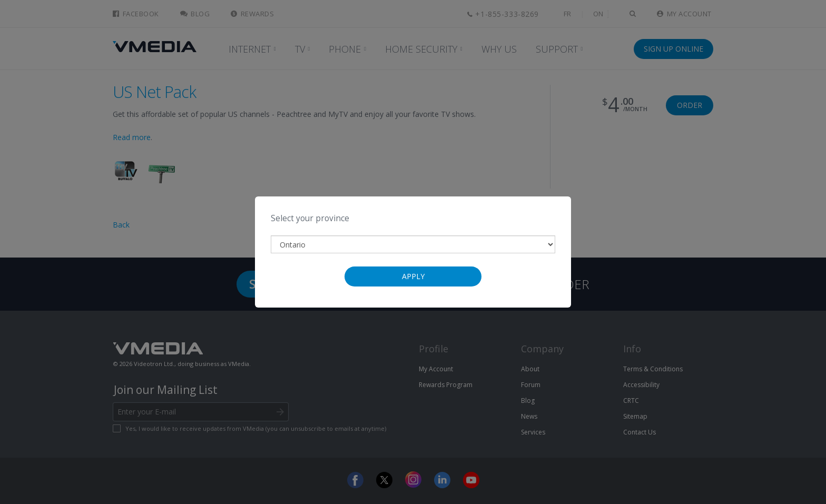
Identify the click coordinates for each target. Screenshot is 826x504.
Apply (413, 276)
